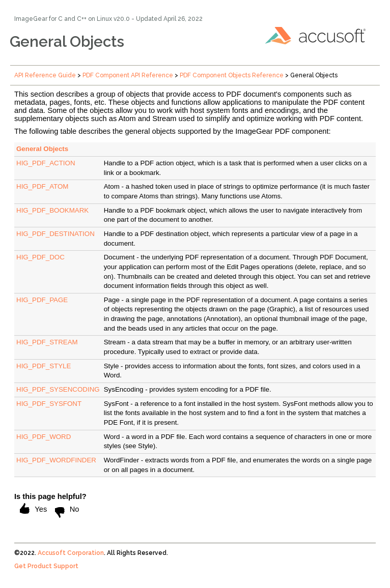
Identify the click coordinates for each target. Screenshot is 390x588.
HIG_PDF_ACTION (46, 163)
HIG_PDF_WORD (44, 437)
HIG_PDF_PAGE (42, 300)
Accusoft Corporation (71, 553)
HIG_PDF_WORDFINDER (56, 460)
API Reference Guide (45, 75)
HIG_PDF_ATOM (42, 186)
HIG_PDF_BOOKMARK (52, 210)
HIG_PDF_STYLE (44, 366)
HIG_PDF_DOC (40, 257)
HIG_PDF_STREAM (47, 342)
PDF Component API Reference (128, 75)
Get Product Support (46, 566)
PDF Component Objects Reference (232, 75)
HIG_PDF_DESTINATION (55, 234)
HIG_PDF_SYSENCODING (58, 389)
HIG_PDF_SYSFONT (49, 404)
